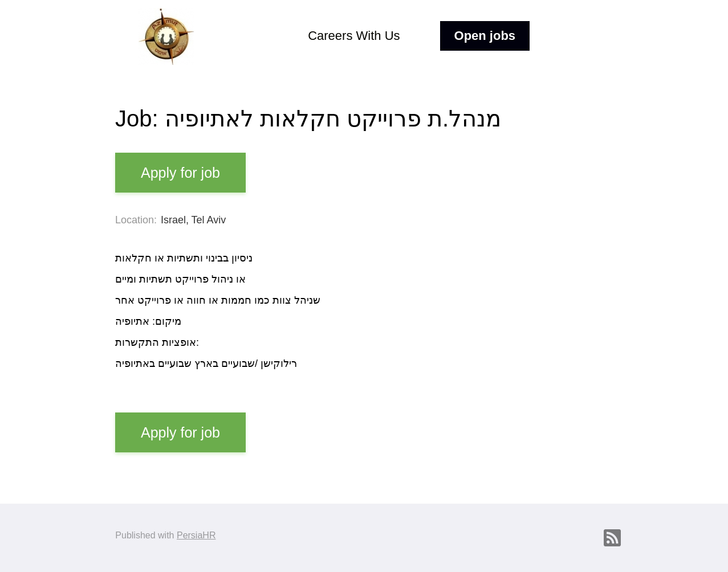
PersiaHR (196, 535)
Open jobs (485, 36)
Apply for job (180, 173)
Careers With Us (354, 36)
